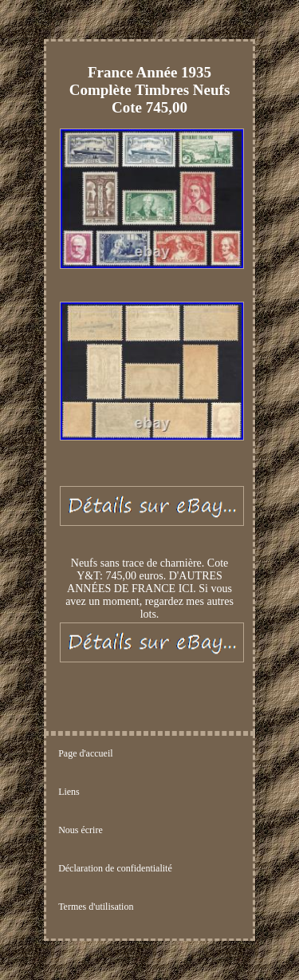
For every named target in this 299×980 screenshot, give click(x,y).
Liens (69, 792)
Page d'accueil (85, 753)
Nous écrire (81, 830)
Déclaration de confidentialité (115, 868)
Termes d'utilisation (96, 907)
